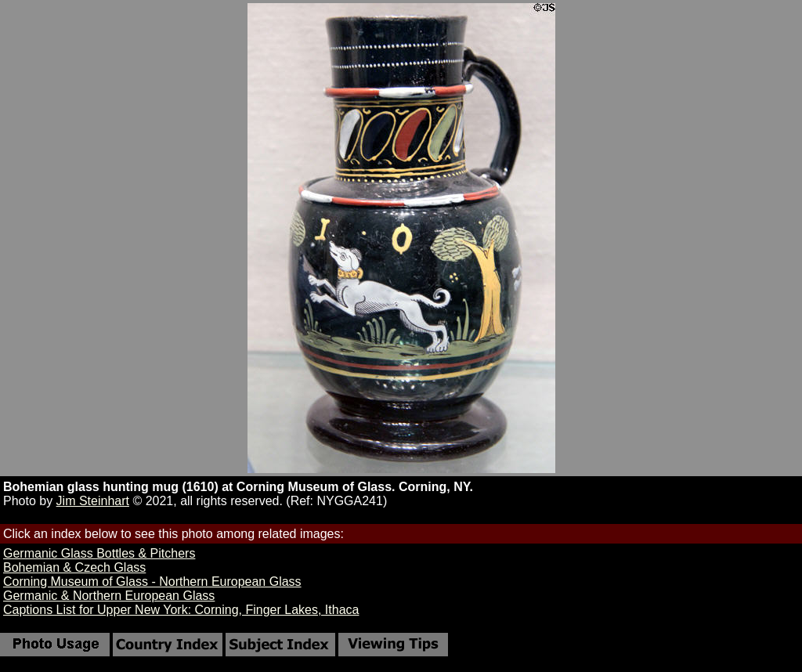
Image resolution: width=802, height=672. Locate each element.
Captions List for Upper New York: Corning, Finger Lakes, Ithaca (181, 610)
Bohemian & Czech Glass (74, 567)
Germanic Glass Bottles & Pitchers (99, 553)
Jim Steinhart (93, 501)
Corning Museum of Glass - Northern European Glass (152, 582)
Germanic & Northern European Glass (109, 596)
